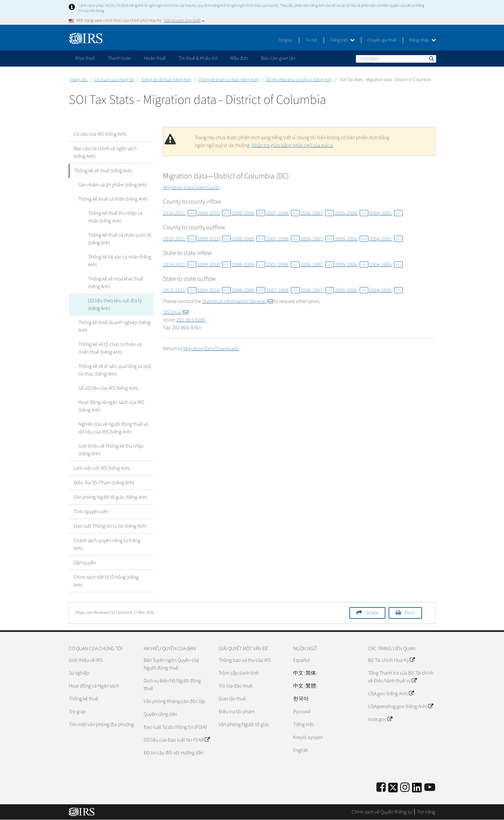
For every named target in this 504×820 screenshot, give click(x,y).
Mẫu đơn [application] (239, 58)
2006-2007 (317, 213)
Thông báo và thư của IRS (245, 660)
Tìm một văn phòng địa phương (101, 724)
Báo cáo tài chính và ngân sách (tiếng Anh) (105, 152)
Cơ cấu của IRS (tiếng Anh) (100, 134)
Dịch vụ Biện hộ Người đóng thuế (172, 685)
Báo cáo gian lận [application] (278, 58)
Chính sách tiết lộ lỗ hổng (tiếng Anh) (106, 581)
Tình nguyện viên (91, 512)
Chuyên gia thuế (382, 40)
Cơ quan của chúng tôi (114, 80)
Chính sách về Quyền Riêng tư (382, 812)
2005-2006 (352, 213)
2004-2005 (386, 213)
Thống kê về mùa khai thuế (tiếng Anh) (116, 283)
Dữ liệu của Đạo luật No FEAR (177, 740)
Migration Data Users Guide (191, 187)
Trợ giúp (285, 40)
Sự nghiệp (79, 673)
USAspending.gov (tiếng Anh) (401, 706)
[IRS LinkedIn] (417, 790)
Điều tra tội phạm (237, 712)
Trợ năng (426, 812)
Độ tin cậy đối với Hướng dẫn (174, 753)
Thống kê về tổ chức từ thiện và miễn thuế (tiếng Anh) (110, 348)
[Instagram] (405, 788)
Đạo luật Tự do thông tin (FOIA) (175, 727)
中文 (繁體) (305, 686)
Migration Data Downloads (211, 349)
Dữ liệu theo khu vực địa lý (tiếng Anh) (299, 80)
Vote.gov (380, 719)
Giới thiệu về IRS (86, 660)
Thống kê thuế (83, 699)
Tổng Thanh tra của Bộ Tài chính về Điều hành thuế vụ (401, 677)
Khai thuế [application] (85, 58)
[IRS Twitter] (393, 790)
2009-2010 (214, 213)
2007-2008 (283, 213)
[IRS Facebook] (381, 788)
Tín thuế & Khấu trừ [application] (198, 58)
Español (301, 660)
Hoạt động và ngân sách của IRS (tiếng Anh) (111, 406)
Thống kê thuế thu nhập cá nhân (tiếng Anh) (115, 217)
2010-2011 (180, 213)
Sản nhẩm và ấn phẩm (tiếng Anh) (113, 185)
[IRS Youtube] (430, 788)
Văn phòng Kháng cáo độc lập (175, 701)
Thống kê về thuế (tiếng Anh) (166, 80)
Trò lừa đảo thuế (235, 686)
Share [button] (372, 613)
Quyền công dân (160, 714)
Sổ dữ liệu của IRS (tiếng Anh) (108, 388)
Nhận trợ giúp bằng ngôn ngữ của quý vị (292, 145)
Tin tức (311, 40)
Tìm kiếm (431, 59)
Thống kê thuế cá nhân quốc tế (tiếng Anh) (120, 239)
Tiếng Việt (342, 40)
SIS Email (176, 312)
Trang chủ (79, 80)
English (301, 750)
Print (410, 613)
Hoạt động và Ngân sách (94, 686)
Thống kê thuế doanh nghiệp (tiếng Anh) (114, 326)
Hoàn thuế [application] (155, 58)
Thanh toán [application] (119, 58)
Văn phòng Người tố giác (244, 724)
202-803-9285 (191, 320)
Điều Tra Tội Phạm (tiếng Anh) (104, 483)
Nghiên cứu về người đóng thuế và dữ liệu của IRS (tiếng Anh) (113, 428)
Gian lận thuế (232, 699)
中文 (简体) (305, 673)
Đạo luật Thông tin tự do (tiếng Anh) (110, 526)
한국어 (301, 699)
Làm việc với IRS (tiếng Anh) (102, 468)
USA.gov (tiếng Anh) (391, 694)
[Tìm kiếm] (396, 59)
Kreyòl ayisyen (308, 737)
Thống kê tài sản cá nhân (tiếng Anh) (120, 261)
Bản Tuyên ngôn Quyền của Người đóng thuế (171, 664)
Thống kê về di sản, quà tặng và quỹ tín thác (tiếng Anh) (115, 370)
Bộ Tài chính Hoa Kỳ (391, 660)
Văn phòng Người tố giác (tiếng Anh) (110, 497)
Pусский (302, 712)
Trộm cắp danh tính (239, 673)
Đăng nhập (423, 40)
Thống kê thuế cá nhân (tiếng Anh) (229, 80)
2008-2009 (248, 213)
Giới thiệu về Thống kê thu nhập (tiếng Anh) (111, 450)
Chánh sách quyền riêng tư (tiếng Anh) (107, 544)
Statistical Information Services (238, 301)
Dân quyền (85, 563)
